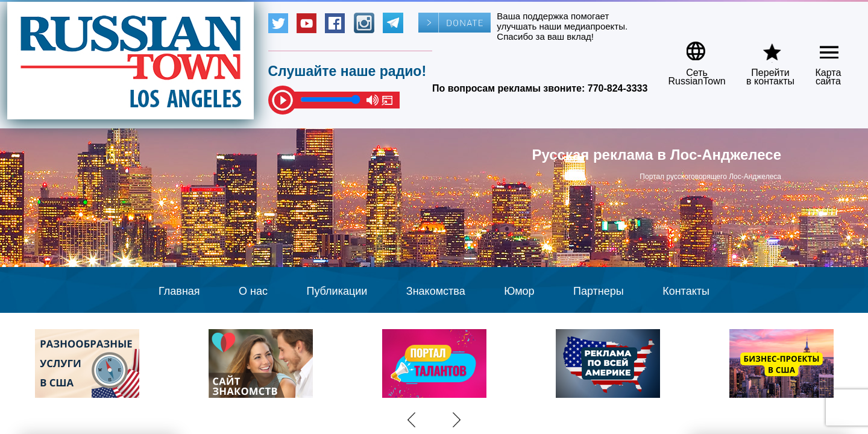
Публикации (337, 291)
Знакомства (436, 291)
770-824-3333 (618, 88)
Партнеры (599, 291)
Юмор (519, 291)
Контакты (686, 291)
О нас (253, 291)
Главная (179, 291)
